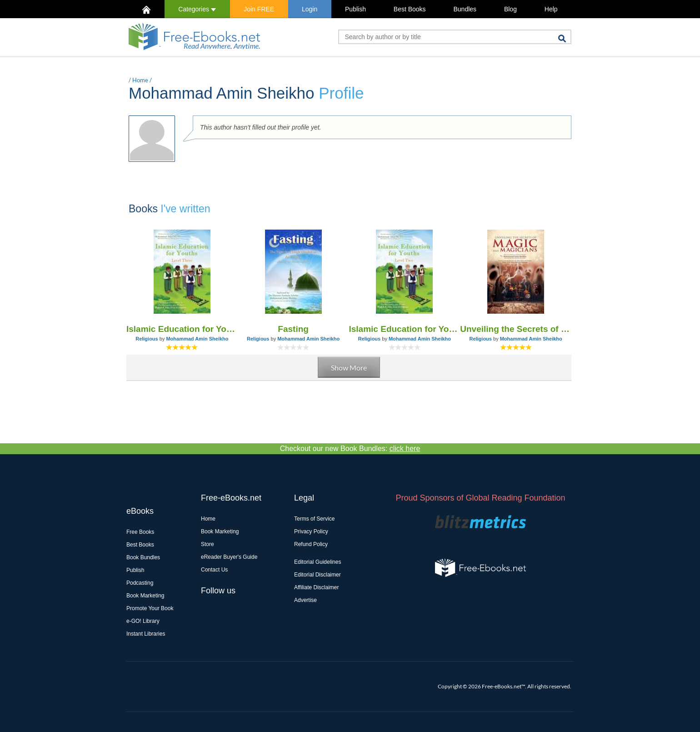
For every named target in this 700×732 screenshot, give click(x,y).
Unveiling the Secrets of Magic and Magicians (516, 329)
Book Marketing (145, 596)
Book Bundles (143, 557)
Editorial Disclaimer (317, 575)
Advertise (305, 600)
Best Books (410, 9)
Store (207, 544)
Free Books (140, 532)
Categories (197, 9)
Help (551, 9)
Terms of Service (314, 519)
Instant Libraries (146, 634)
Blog (510, 9)
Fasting (293, 329)
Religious (147, 339)
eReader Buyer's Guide (229, 557)
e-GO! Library (143, 621)
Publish (355, 9)
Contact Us (214, 570)
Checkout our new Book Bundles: (350, 449)
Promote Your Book (150, 608)
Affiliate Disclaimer (316, 587)
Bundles (465, 9)
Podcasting (140, 583)
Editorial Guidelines (317, 562)
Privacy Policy (311, 531)
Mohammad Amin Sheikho (197, 339)
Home (140, 80)
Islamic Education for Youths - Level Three (182, 329)
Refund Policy (311, 544)
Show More (349, 368)
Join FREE (259, 9)
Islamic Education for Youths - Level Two (405, 329)
